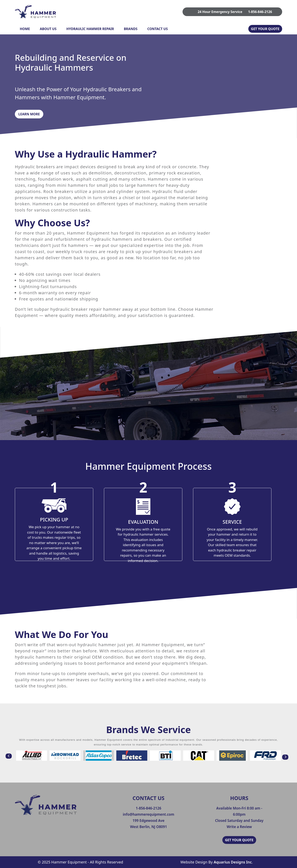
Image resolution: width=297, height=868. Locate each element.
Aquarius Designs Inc (233, 862)
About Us (48, 29)
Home (25, 29)
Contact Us (157, 29)
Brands (131, 29)
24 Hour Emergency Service (220, 12)
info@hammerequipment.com (148, 814)
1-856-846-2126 (260, 12)
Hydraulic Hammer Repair (90, 29)
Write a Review (239, 827)
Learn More (29, 114)
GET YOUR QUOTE (265, 29)
